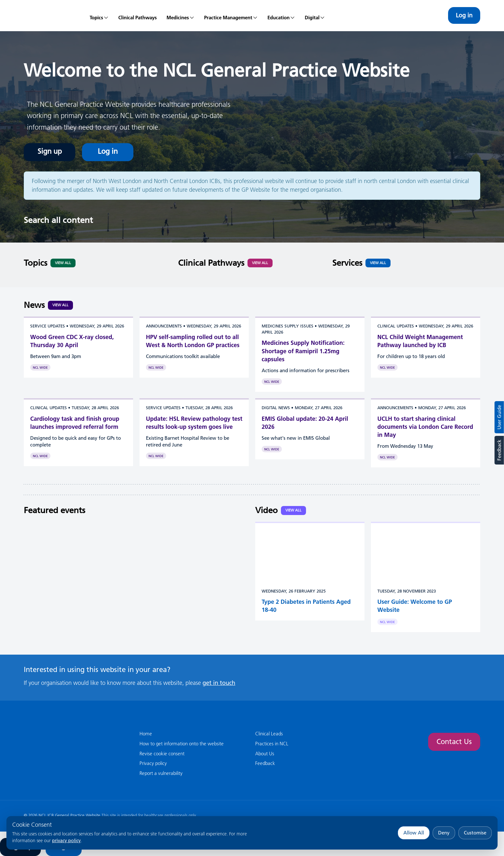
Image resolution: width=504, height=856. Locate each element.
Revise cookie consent (162, 754)
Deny (444, 833)
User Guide (499, 417)
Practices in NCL (272, 744)
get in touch (219, 683)
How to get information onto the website (182, 744)
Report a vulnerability (161, 773)
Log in (464, 15)
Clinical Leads (269, 734)
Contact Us (454, 742)
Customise (475, 833)
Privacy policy (153, 763)
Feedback (499, 450)
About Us (265, 754)
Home (146, 734)
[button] (180, 15)
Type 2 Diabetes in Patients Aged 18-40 (306, 606)
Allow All (414, 833)
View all (60, 305)
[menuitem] (99, 15)
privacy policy (66, 841)
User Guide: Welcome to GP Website (415, 606)
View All (63, 263)
